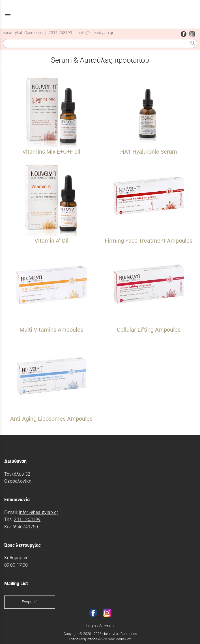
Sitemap (107, 626)
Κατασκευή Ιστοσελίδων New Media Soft (100, 639)
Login (91, 626)
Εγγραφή (30, 602)
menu (8, 14)
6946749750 (25, 527)
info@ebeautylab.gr (96, 33)
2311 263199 (60, 33)
